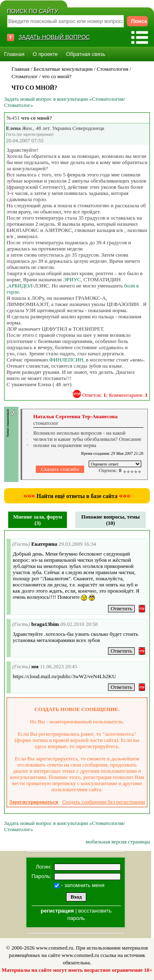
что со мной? (57, 76)
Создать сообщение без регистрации (104, 802)
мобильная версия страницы (118, 842)
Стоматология (113, 69)
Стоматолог (25, 76)
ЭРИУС (72, 279)
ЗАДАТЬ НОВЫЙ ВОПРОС (54, 37)
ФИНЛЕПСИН (66, 360)
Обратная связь (86, 54)
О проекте (45, 54)
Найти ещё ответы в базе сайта (77, 496)
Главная (14, 54)
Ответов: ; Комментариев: (115, 395)
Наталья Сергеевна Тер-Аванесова (75, 416)
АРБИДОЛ (20, 286)
